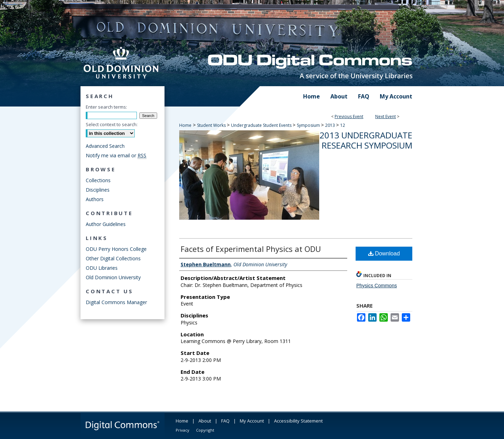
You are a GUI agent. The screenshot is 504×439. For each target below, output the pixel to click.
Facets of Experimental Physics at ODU (251, 249)
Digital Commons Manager (116, 302)
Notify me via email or (116, 155)
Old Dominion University (113, 277)
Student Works (212, 125)
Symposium (309, 125)
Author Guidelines (106, 224)
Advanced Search (105, 146)
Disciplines (98, 190)
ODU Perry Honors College (116, 249)
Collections (98, 180)
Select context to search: (112, 124)
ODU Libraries (102, 268)
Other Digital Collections (113, 258)
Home (185, 125)
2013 (331, 125)
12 (343, 125)
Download (384, 253)
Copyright (205, 430)
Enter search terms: (106, 107)
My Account (252, 421)
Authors (95, 199)
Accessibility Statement (298, 421)
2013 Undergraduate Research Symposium (366, 140)
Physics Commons (377, 286)
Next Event (386, 116)
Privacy (183, 430)
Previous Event (349, 116)
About (205, 421)
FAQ (225, 421)
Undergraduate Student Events (262, 125)
